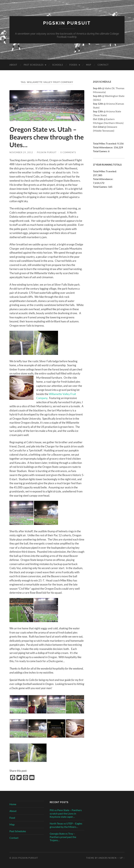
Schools (58, 65)
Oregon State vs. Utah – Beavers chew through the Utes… (47, 137)
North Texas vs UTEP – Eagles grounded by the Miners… (66, 825)
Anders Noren (107, 858)
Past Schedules (34, 65)
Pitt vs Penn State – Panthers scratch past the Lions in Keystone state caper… (66, 813)
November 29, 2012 (21, 152)
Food (12, 818)
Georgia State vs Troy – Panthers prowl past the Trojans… (63, 837)
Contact (103, 65)
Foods (73, 65)
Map (89, 65)
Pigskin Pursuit (67, 23)
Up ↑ (122, 858)
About (13, 65)
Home (13, 804)
